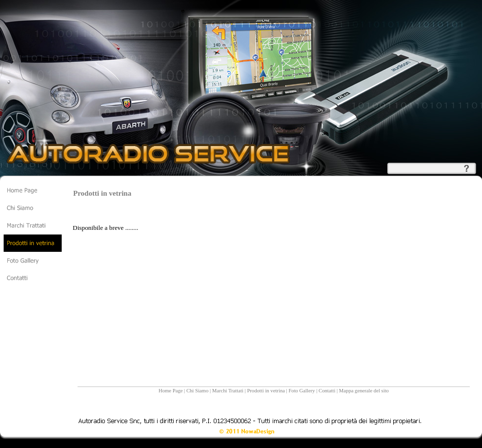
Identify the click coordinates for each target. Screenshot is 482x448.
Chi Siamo (197, 391)
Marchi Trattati (228, 391)
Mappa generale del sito (364, 391)
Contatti (327, 391)
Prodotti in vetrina (266, 391)
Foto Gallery (301, 391)
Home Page (171, 391)
